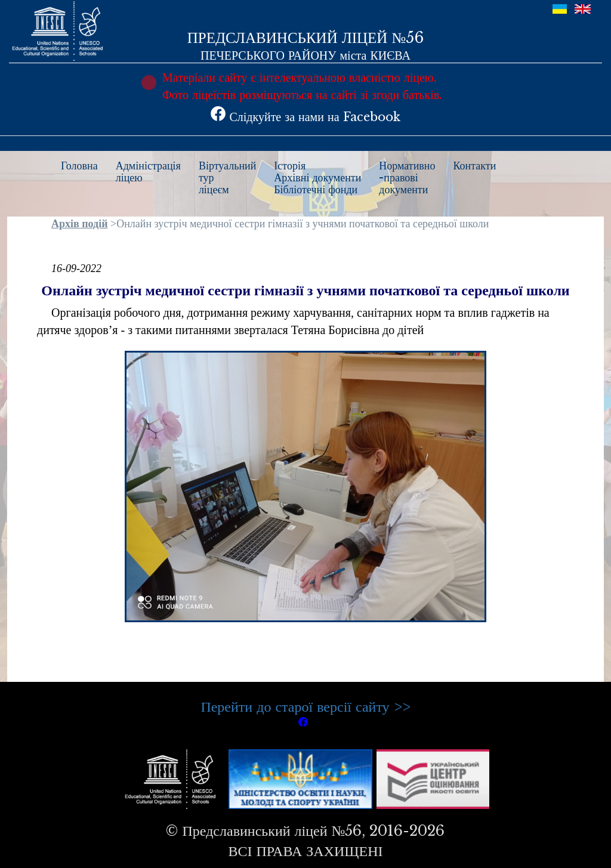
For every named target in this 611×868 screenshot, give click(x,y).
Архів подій (80, 224)
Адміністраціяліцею (148, 172)
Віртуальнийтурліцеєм (227, 178)
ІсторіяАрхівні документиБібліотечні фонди (317, 178)
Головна (79, 166)
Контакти (475, 166)
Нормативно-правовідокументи (407, 178)
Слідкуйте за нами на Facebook (305, 117)
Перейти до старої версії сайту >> (305, 707)
